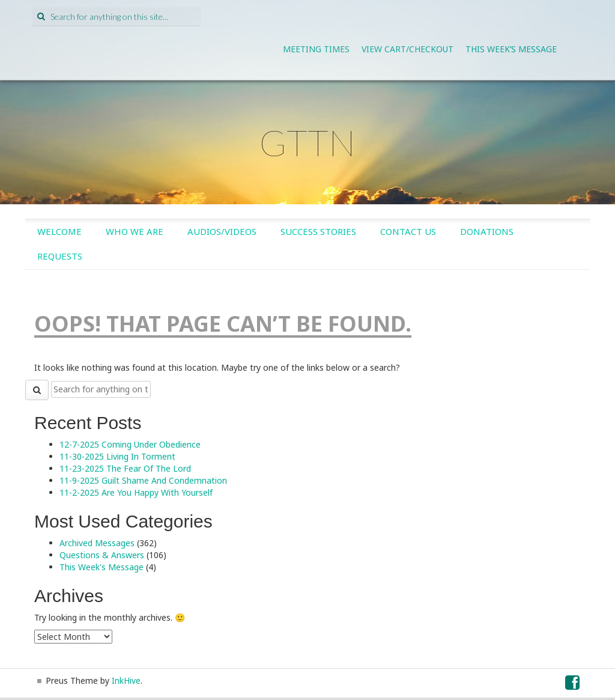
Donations (487, 231)
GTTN (307, 142)
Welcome (59, 231)
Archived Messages (97, 543)
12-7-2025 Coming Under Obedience (130, 444)
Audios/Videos (222, 231)
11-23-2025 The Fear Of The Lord (125, 468)
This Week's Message (101, 567)
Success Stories (318, 231)
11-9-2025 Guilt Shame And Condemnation (143, 480)
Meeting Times (316, 49)
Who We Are (135, 231)
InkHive (126, 680)
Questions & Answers (102, 555)
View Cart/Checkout (407, 49)
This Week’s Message (511, 49)
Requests (60, 256)
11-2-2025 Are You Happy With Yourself (136, 492)
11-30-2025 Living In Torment (117, 456)
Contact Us (408, 231)
